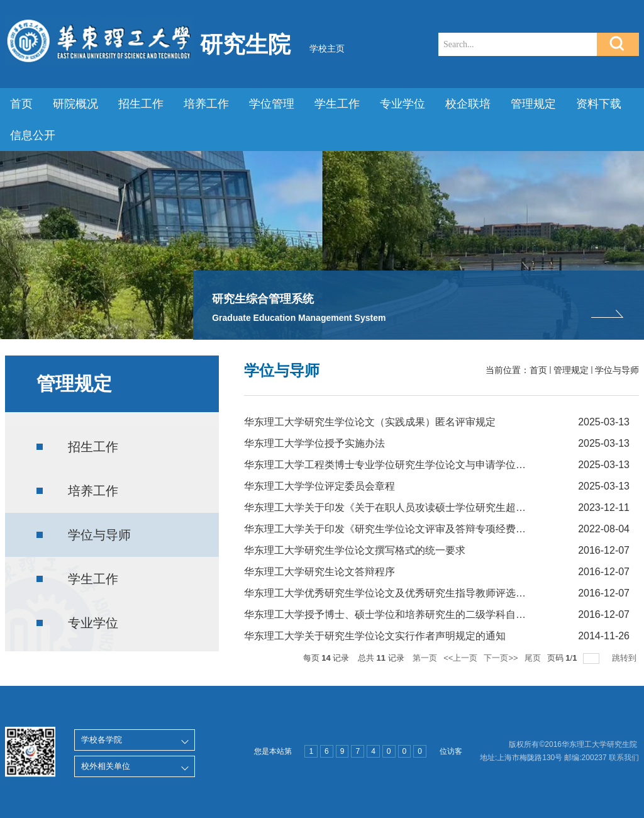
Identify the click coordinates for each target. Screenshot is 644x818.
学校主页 (327, 48)
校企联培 (468, 104)
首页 (21, 104)
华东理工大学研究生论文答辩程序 (319, 572)
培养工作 (206, 104)
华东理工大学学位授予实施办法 (314, 443)
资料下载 (599, 104)
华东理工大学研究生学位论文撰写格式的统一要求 (355, 550)
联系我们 (624, 758)
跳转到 (625, 658)
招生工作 (141, 104)
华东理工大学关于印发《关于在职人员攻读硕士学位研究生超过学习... (399, 507)
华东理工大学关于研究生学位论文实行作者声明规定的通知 (375, 636)
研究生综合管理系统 (263, 299)
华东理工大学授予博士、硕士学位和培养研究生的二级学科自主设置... (399, 614)
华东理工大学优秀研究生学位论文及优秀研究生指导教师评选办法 (390, 593)
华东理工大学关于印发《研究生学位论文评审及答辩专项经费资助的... (399, 529)
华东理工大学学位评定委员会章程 (319, 486)
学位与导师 (617, 370)
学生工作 (337, 104)
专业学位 (402, 104)
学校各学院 (102, 740)
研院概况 (75, 104)
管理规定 (533, 104)
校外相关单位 (106, 766)
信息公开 (33, 135)
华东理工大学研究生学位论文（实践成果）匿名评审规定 (370, 422)
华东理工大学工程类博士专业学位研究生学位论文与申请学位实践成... (399, 465)
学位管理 (272, 104)
